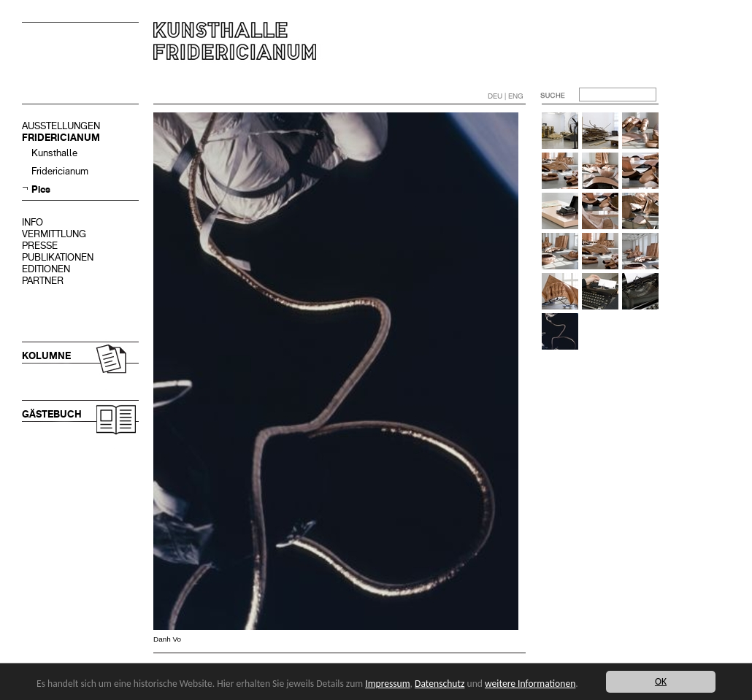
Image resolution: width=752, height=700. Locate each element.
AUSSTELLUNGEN (61, 126)
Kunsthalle (54, 153)
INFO (32, 222)
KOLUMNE (46, 356)
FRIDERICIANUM (61, 138)
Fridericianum (60, 171)
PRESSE (40, 246)
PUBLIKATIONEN (58, 257)
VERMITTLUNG (54, 234)
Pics (41, 189)
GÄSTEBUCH (52, 414)
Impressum (387, 684)
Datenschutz (440, 684)
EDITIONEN (46, 269)
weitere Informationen (530, 684)
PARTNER (43, 281)
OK (661, 681)
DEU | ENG (506, 96)
